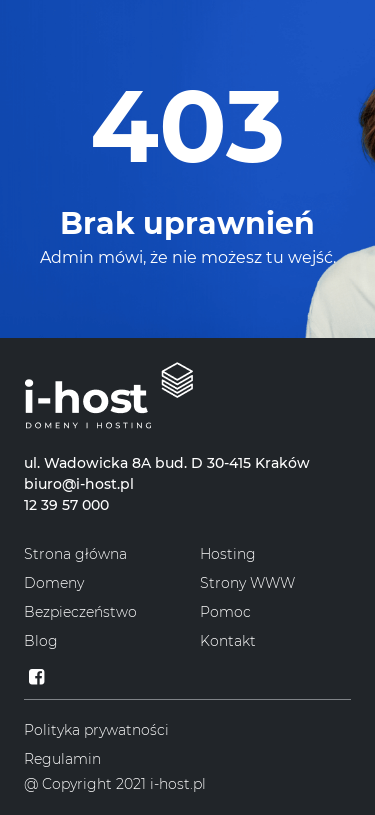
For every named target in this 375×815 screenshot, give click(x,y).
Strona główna (75, 554)
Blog (41, 641)
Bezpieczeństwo (80, 612)
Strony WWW (247, 583)
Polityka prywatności (96, 730)
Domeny (54, 583)
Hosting (228, 554)
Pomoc (225, 612)
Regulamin (62, 759)
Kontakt (228, 641)
